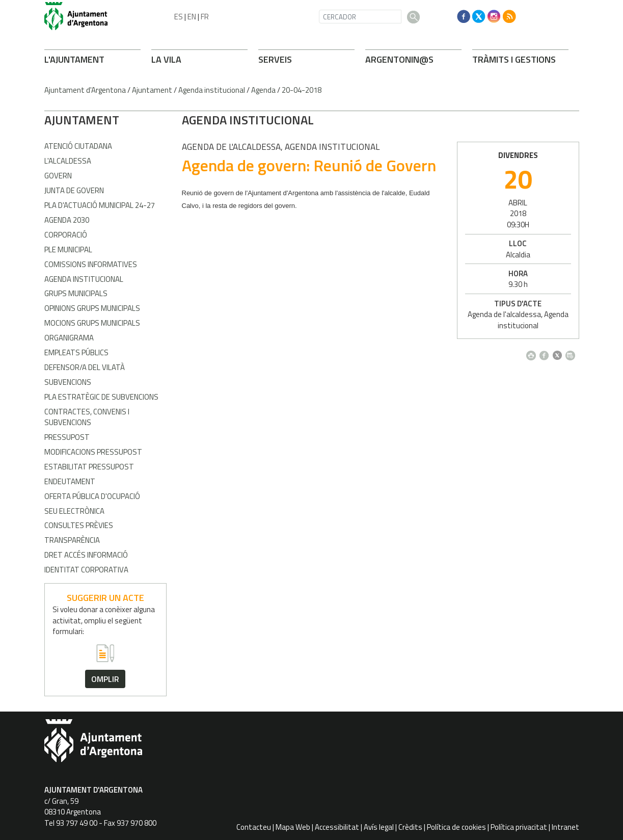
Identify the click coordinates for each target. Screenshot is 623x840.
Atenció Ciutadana (78, 146)
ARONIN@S (399, 59)
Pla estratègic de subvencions (101, 397)
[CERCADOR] (360, 17)
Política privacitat (519, 827)
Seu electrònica (74, 511)
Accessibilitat (337, 827)
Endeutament (70, 481)
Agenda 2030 (67, 220)
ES (179, 17)
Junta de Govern (74, 190)
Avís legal (379, 827)
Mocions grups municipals (92, 323)
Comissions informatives (91, 264)
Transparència (72, 540)
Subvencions (68, 382)
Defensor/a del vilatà (85, 367)
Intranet (565, 827)
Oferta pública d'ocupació (92, 496)
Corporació (66, 235)
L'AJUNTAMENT (74, 59)
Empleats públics (76, 352)
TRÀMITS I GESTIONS (514, 59)
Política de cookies (456, 827)
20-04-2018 (302, 90)
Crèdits (410, 827)
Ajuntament (152, 90)
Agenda (263, 90)
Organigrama (69, 338)
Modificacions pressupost (93, 452)
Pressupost (67, 437)
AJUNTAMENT (82, 120)
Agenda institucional (212, 90)
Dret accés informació (86, 555)
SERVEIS (275, 59)
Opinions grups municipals (92, 308)
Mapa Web (293, 827)
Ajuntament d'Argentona (85, 90)
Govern (58, 176)
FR (205, 17)
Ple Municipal (68, 250)
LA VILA (166, 59)
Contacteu (254, 827)
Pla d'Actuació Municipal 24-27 (100, 205)
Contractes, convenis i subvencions (87, 417)
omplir (105, 679)
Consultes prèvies (79, 525)
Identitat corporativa (86, 570)
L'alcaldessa (68, 161)
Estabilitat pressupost (89, 467)
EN (192, 17)
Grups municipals (76, 293)
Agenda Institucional (84, 279)
